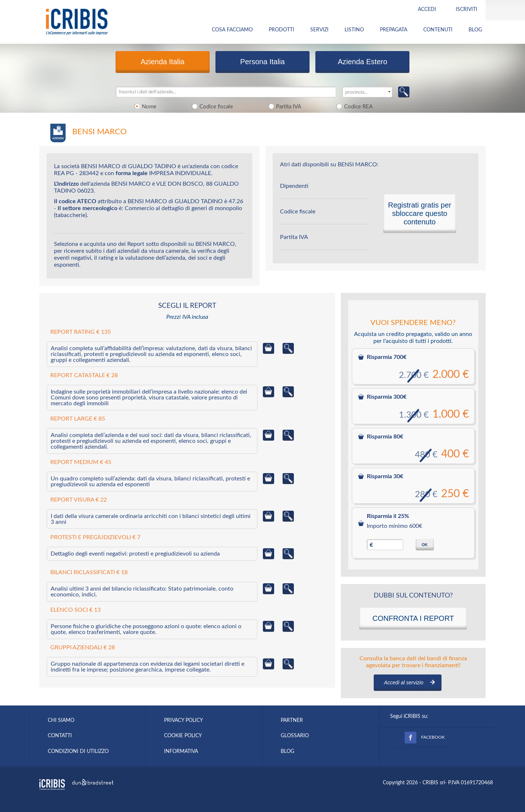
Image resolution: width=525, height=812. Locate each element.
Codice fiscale (211, 106)
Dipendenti (294, 186)
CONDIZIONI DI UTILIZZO (78, 751)
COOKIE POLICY (183, 736)
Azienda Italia (163, 62)
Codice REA (353, 106)
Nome (144, 106)
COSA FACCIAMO (232, 30)
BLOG (475, 30)
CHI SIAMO (61, 720)
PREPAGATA (394, 30)
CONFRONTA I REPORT (413, 618)
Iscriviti (466, 9)
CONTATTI (60, 736)
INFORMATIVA (181, 751)
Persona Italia (262, 62)
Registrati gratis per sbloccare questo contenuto (419, 213)
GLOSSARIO (295, 736)
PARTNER (292, 720)
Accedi (427, 9)
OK (425, 545)
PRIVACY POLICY (184, 720)
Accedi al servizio (404, 683)
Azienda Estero (362, 62)
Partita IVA (283, 106)
